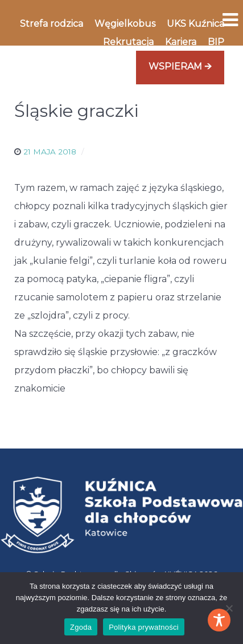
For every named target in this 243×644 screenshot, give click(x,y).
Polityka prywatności (144, 627)
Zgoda (81, 627)
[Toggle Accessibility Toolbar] (219, 620)
